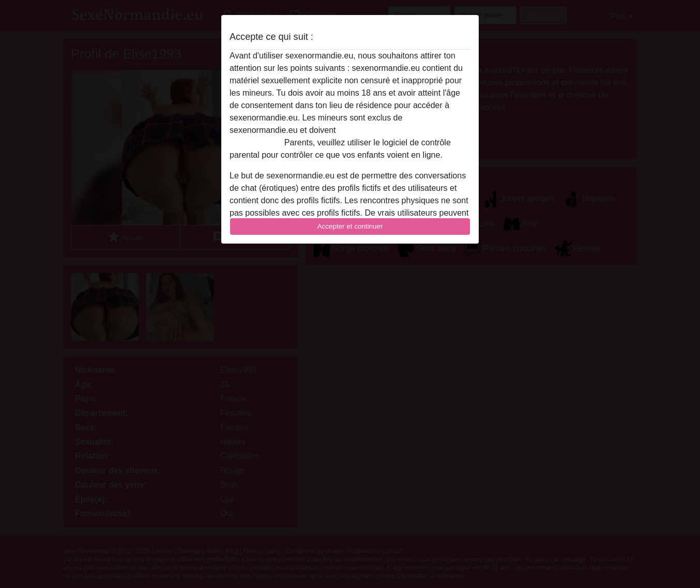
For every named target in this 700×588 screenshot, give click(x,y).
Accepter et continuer (350, 226)
